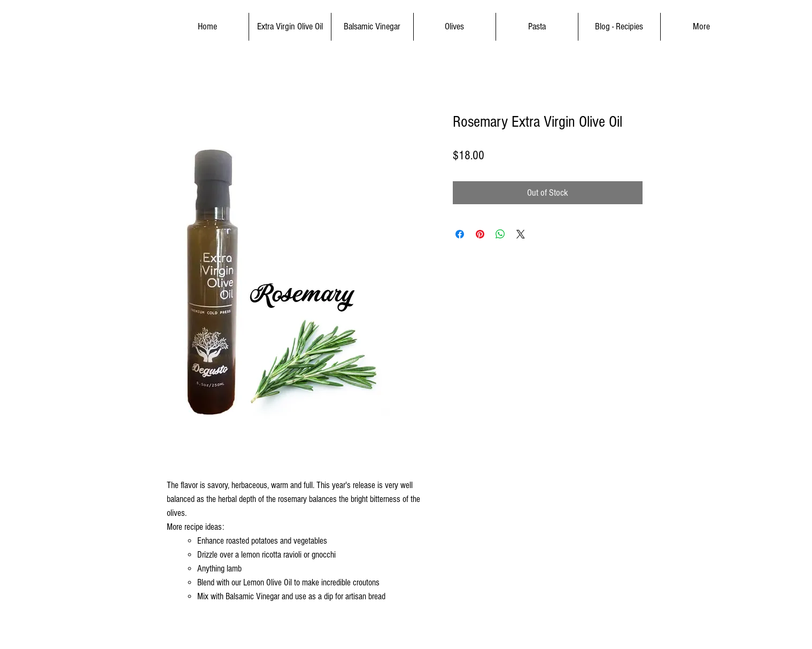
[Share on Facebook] (460, 234)
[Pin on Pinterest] (480, 234)
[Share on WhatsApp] (500, 234)
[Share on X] (521, 234)
